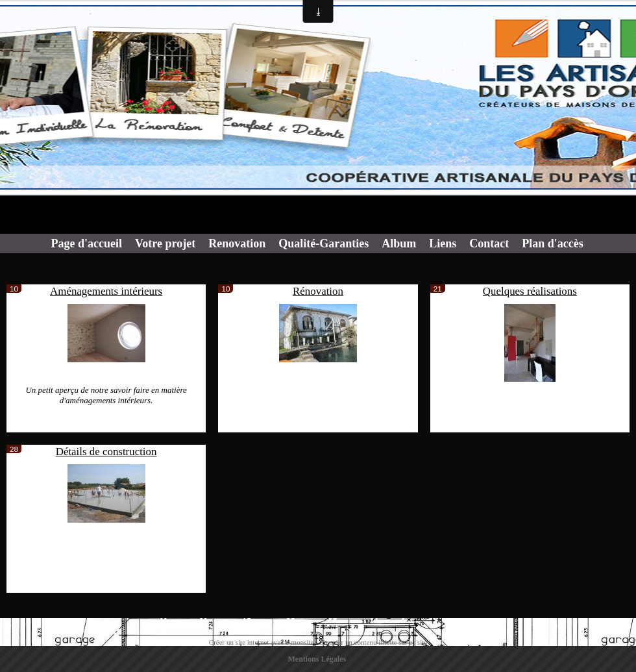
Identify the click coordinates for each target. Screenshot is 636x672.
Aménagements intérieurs (106, 291)
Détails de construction (106, 452)
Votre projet (165, 243)
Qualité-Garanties (324, 243)
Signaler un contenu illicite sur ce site (374, 642)
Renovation (237, 243)
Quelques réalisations (530, 291)
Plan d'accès (553, 243)
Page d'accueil (87, 243)
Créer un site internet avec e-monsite (262, 642)
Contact (489, 243)
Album (399, 243)
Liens (443, 243)
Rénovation (318, 291)
